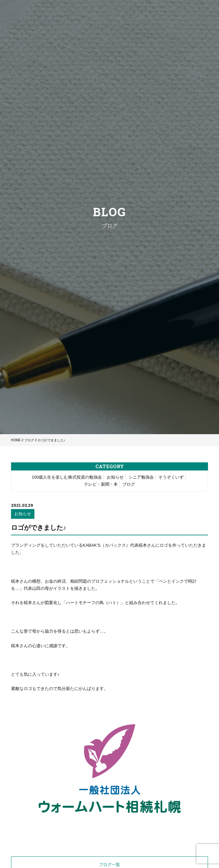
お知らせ (115, 477)
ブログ (29, 440)
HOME (16, 440)
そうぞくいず (171, 477)
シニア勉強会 (141, 477)
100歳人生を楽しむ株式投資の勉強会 (67, 477)
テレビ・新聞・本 (101, 484)
